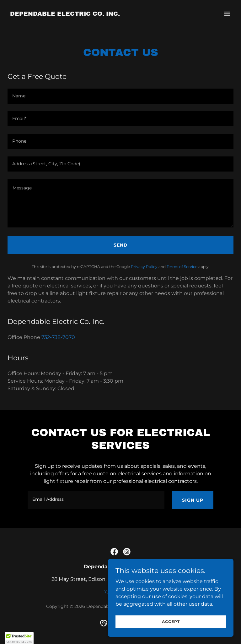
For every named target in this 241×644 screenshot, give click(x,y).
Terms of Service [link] (182, 267)
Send (121, 245)
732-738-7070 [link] (58, 337)
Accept (171, 622)
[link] (65, 14)
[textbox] (120, 96)
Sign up (193, 500)
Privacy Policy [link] (144, 267)
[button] (227, 14)
